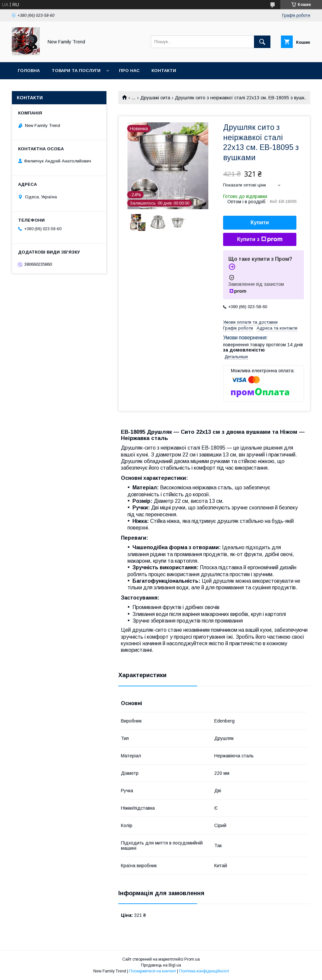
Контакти (164, 71)
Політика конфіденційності (204, 971)
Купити (260, 222)
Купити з (260, 239)
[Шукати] (262, 42)
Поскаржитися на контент (153, 971)
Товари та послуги (76, 71)
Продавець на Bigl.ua (161, 965)
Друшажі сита (155, 98)
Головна (29, 71)
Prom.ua (192, 959)
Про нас (129, 71)
